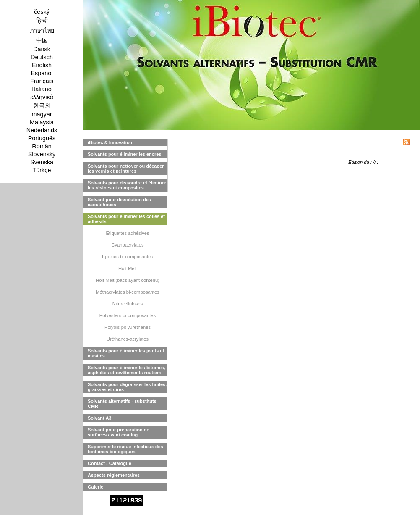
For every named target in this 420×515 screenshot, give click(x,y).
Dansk (42, 49)
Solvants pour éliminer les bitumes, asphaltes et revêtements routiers (127, 370)
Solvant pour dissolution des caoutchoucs (119, 202)
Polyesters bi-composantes (128, 315)
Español (42, 73)
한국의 (42, 105)
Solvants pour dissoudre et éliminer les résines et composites (127, 185)
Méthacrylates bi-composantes (128, 292)
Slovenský (42, 154)
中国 (42, 40)
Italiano (42, 89)
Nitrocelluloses (128, 304)
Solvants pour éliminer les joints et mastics (126, 353)
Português (42, 138)
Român (42, 146)
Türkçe (42, 170)
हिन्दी (42, 21)
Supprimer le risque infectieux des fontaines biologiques (125, 449)
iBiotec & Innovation (110, 142)
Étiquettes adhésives (127, 233)
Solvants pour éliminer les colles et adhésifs (126, 219)
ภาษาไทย (42, 31)
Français (42, 81)
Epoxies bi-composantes (128, 257)
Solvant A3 (99, 418)
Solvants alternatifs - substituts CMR (122, 404)
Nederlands (42, 130)
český (42, 12)
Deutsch (42, 57)
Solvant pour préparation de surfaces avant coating (119, 432)
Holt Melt (128, 268)
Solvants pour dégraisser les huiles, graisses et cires (127, 387)
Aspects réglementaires (114, 475)
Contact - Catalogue (110, 463)
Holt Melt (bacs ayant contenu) (128, 280)
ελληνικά (42, 97)
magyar (42, 114)
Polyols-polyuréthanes (128, 327)
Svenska (42, 162)
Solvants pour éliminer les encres (124, 154)
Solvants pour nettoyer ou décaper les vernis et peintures (126, 168)
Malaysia (42, 122)
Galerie (95, 487)
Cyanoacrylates (127, 245)
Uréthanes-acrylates (128, 339)
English (42, 65)
